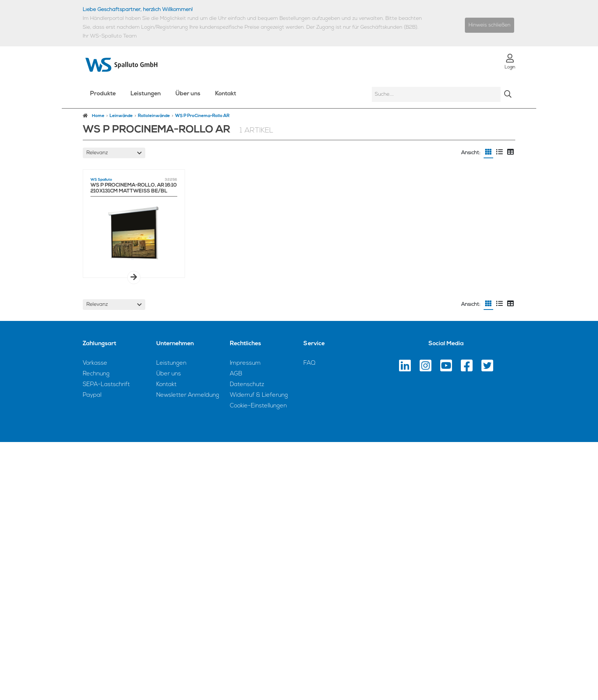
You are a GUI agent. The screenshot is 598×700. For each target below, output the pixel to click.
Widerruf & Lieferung (259, 395)
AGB (236, 374)
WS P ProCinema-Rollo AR (202, 116)
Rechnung (96, 374)
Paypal (92, 395)
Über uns (188, 94)
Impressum (245, 363)
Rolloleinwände (154, 116)
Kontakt (226, 94)
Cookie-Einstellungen (258, 406)
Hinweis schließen (490, 25)
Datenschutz (247, 385)
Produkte (103, 94)
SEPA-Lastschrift (106, 385)
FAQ (309, 363)
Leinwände (121, 116)
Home (94, 116)
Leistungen (146, 94)
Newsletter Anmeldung (188, 395)
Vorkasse (95, 363)
